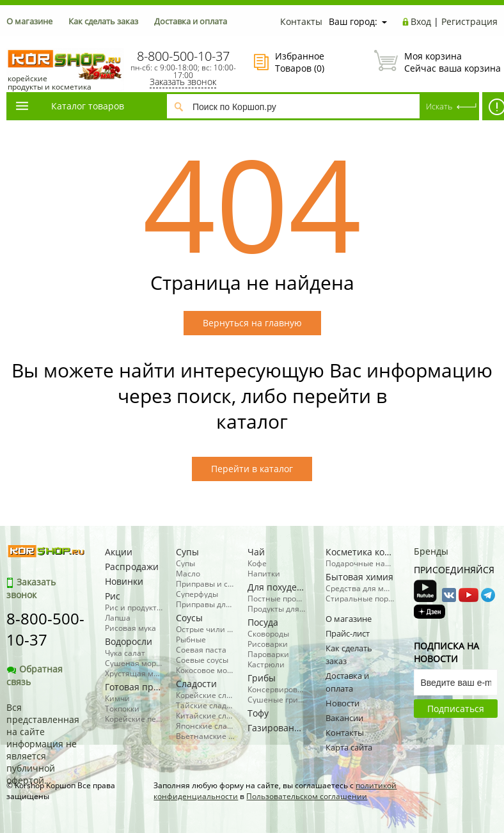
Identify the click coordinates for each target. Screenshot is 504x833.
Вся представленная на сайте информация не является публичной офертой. (43, 744)
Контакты (301, 21)
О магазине (29, 21)
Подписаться (456, 709)
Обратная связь (35, 675)
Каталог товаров (69, 106)
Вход (421, 21)
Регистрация (469, 21)
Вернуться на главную (252, 323)
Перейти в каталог (252, 469)
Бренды (431, 551)
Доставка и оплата (191, 21)
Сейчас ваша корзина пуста (436, 62)
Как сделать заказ (103, 21)
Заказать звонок (183, 82)
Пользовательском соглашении (307, 796)
